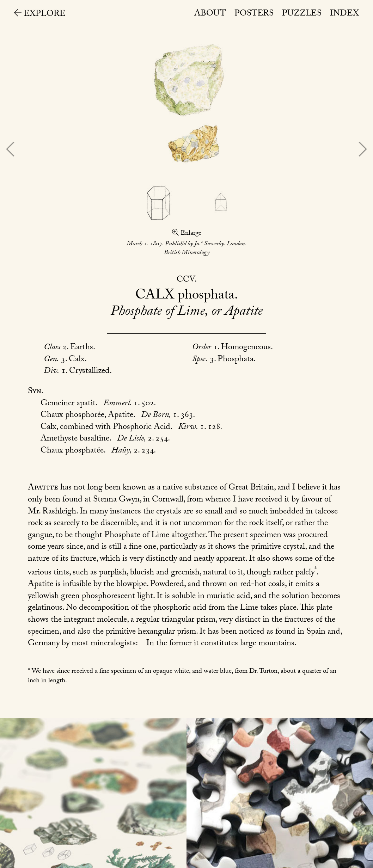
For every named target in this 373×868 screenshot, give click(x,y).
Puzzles (302, 14)
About (210, 14)
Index (344, 14)
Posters (254, 14)
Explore (40, 15)
